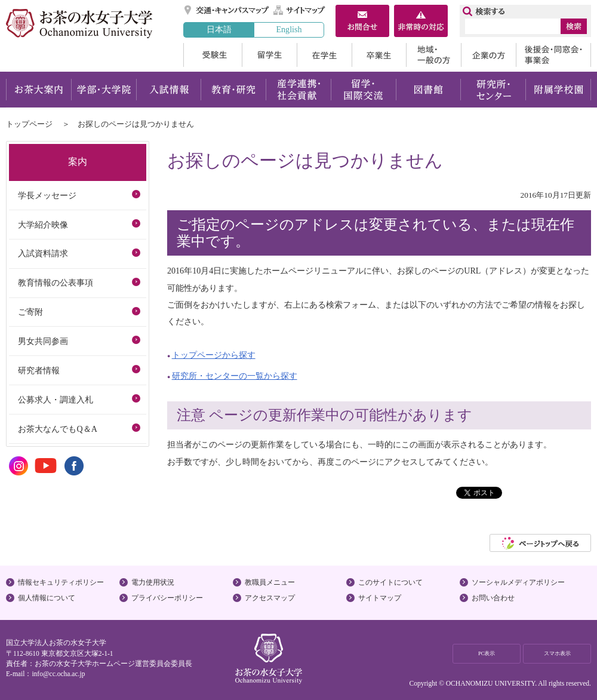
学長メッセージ (47, 195)
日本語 (219, 29)
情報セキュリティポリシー (61, 582)
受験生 (213, 55)
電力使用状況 (153, 582)
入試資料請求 (43, 253)
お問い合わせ (493, 598)
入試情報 (168, 90)
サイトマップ (300, 10)
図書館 (428, 90)
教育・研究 (233, 90)
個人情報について (47, 598)
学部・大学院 (104, 90)
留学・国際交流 (363, 90)
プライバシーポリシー (167, 598)
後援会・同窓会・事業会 (553, 55)
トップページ (29, 124)
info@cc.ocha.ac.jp (58, 674)
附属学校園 (558, 90)
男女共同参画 (43, 341)
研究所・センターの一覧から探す (235, 376)
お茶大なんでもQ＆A (57, 429)
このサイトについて (390, 582)
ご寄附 (30, 312)
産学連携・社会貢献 (298, 90)
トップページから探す (214, 355)
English (289, 29)
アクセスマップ (270, 598)
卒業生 (379, 55)
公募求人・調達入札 (56, 400)
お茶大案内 (39, 90)
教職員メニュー (270, 582)
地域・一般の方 (433, 55)
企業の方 (488, 55)
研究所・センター (493, 90)
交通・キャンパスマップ (227, 10)
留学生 (269, 55)
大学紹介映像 (43, 225)
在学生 (324, 55)
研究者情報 (39, 370)
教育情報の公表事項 (56, 283)
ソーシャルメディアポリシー (518, 582)
